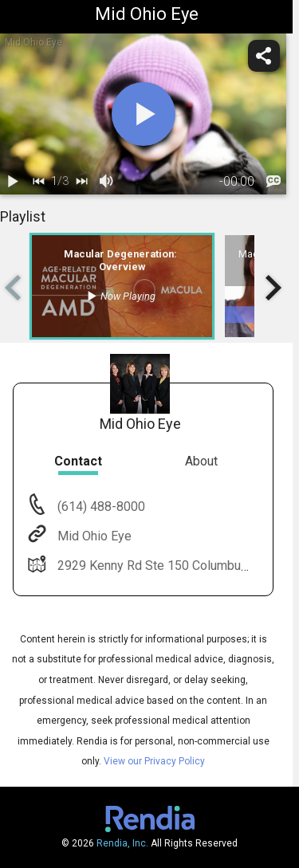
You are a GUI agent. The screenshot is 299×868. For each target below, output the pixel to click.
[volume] (107, 182)
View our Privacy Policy (154, 761)
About (201, 461)
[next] (81, 182)
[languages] (273, 182)
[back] (38, 182)
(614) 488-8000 (100, 507)
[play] (144, 114)
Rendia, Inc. (122, 843)
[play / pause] (13, 182)
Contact (78, 461)
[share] (264, 56)
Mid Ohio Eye (93, 536)
